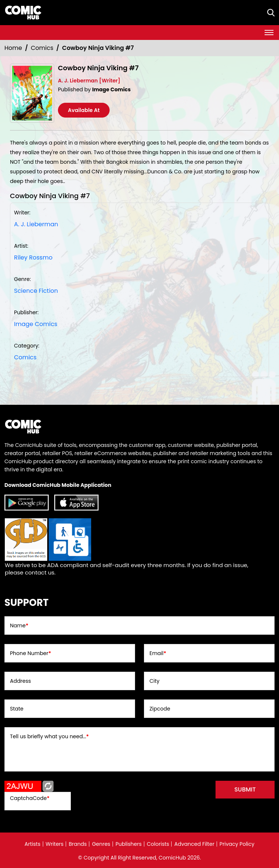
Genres (101, 844)
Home (13, 48)
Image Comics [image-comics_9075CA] (36, 324)
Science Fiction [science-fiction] (36, 291)
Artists (33, 844)
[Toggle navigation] (269, 33)
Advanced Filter (194, 844)
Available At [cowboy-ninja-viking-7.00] (84, 110)
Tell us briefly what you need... (49, 736)
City (154, 681)
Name (19, 625)
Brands (78, 844)
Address (20, 681)
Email (158, 653)
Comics (42, 48)
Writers (55, 844)
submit (245, 789)
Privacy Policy (237, 844)
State (17, 709)
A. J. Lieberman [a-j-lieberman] (36, 224)
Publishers (129, 844)
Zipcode (160, 709)
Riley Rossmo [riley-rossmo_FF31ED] (33, 257)
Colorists (158, 844)
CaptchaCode (30, 798)
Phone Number (30, 653)
